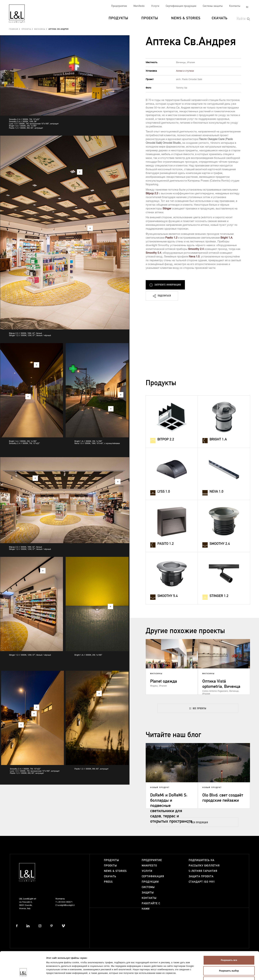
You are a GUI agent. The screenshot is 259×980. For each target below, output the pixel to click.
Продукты (118, 18)
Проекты (150, 18)
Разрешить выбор (229, 948)
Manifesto (139, 6)
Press (108, 882)
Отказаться (229, 959)
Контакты (235, 6)
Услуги (155, 6)
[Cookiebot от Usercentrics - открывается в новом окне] (23, 974)
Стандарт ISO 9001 (202, 882)
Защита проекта (201, 876)
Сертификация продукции (181, 6)
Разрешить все (229, 938)
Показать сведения (194, 974)
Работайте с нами (151, 906)
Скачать (220, 18)
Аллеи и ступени (185, 71)
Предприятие (119, 6)
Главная (14, 29)
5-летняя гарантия (203, 871)
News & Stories (186, 18)
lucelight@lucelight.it (66, 905)
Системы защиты (213, 6)
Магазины (40, 29)
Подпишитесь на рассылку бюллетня (204, 863)
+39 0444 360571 (65, 902)
